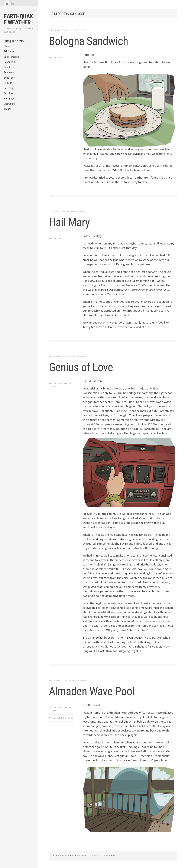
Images (8, 109)
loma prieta (78, 30)
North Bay (9, 99)
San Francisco (11, 57)
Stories (8, 46)
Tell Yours (9, 51)
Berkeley (8, 88)
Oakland (8, 83)
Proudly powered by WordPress (70, 856)
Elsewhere (9, 104)
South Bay (9, 78)
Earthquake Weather (18, 19)
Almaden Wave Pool (94, 691)
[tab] (7, 4)
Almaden (57, 718)
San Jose (9, 67)
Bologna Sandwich (91, 41)
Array (112, 856)
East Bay (8, 93)
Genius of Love (83, 367)
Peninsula (9, 72)
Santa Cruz (10, 62)
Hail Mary (70, 222)
